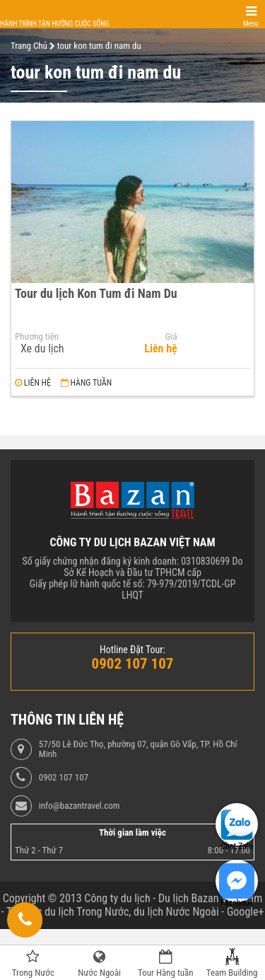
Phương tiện (37, 337)
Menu (251, 24)
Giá (171, 337)
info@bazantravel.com (79, 806)
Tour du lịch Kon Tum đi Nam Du (96, 293)
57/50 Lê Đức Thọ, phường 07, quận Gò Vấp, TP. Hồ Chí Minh (138, 749)
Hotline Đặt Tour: (132, 650)
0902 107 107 (64, 778)
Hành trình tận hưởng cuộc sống (54, 24)
